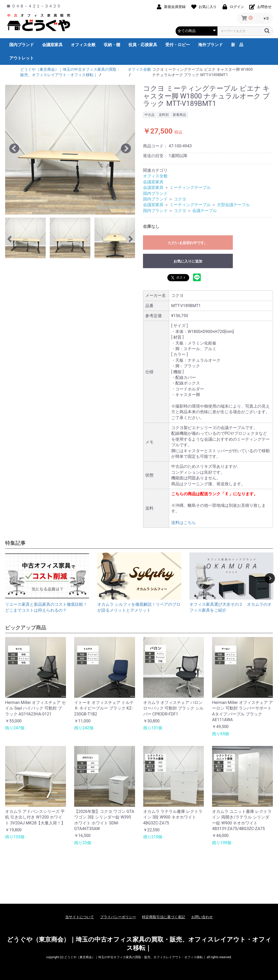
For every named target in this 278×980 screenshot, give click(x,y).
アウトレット (22, 58)
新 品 (237, 45)
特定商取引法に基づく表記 (164, 917)
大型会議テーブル (233, 205)
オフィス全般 (83, 45)
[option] (70, 150)
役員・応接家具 (143, 45)
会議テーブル (205, 211)
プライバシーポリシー (118, 917)
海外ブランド (210, 45)
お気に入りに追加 (188, 261)
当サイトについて (80, 917)
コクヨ (180, 199)
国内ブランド (22, 45)
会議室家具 (52, 45)
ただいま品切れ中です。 (188, 243)
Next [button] (270, 578)
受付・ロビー (178, 45)
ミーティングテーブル (190, 188)
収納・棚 (112, 45)
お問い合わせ (202, 917)
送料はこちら (184, 523)
